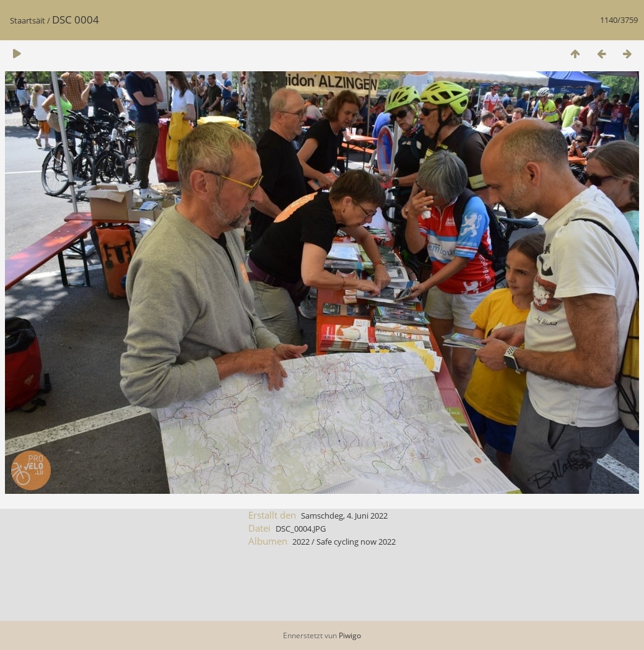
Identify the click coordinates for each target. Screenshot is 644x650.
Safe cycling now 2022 (356, 542)
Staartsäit (28, 20)
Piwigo (350, 635)
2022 (301, 542)
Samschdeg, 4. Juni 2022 (344, 516)
